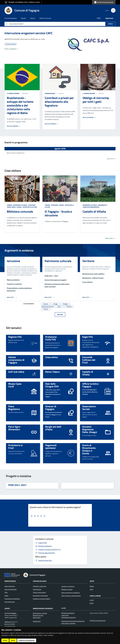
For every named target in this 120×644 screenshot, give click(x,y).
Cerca (110, 24)
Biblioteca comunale (20, 211)
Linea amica (51, 357)
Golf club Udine (16, 372)
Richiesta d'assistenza (68, 613)
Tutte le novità (11, 49)
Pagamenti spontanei (51, 447)
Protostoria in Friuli (15, 447)
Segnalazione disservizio (69, 617)
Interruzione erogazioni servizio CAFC (29, 33)
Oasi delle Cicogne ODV (52, 385)
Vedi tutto (111, 159)
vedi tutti (60, 315)
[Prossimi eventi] (114, 149)
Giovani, (19, 207)
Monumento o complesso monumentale (95, 206)
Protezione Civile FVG (51, 338)
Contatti (7, 608)
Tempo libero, (12, 207)
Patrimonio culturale (58, 261)
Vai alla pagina (13, 126)
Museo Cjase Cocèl (15, 385)
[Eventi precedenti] (6, 149)
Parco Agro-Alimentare (15, 428)
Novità (92, 581)
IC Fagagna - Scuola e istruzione (58, 213)
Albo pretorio (37, 618)
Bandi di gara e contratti (40, 613)
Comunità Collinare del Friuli (89, 360)
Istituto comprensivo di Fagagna (16, 360)
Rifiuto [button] (13, 640)
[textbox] (59, 516)
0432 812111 (50, 549)
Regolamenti (37, 621)
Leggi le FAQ (43, 543)
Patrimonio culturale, (20, 205)
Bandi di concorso (38, 615)
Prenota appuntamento (47, 553)
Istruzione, (32, 205)
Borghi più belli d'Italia (53, 428)
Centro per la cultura (29, 207)
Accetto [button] (5, 640)
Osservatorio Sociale (89, 408)
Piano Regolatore (14, 408)
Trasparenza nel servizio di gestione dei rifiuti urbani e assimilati (73, 622)
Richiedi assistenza (45, 546)
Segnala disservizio (45, 560)
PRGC (99, 18)
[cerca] (113, 10)
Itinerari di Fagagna (51, 408)
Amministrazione (10, 581)
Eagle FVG (88, 337)
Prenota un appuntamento (98, 621)
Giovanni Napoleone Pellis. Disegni (90, 429)
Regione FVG (15, 337)
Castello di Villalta (94, 211)
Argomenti (109, 18)
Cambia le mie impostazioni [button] (27, 640)
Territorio (88, 261)
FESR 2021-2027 (17, 485)
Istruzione (13, 261)
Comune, (10, 205)
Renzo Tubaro (52, 372)
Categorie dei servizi (40, 581)
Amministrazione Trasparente (43, 608)
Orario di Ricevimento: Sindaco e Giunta (89, 449)
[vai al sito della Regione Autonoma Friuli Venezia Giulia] (23, 2)
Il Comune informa (13, 93)
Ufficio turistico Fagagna (90, 385)
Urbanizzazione (50, 93)
